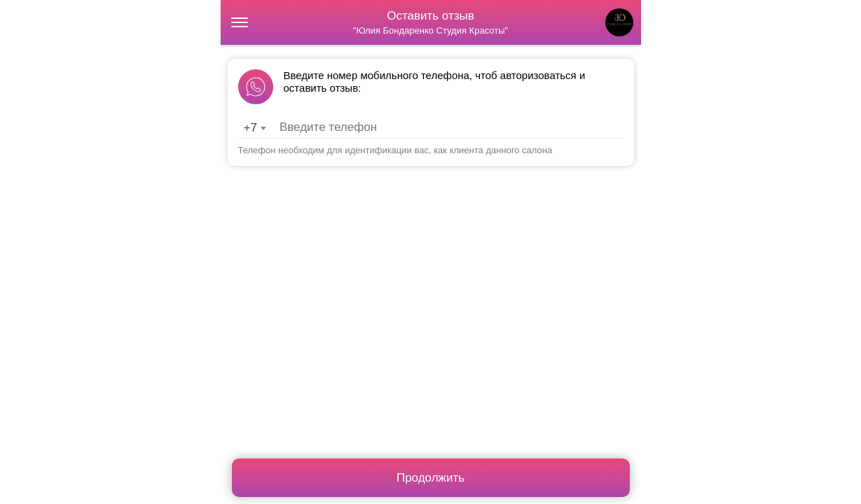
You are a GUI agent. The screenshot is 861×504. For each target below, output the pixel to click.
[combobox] (255, 128)
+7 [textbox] (250, 128)
